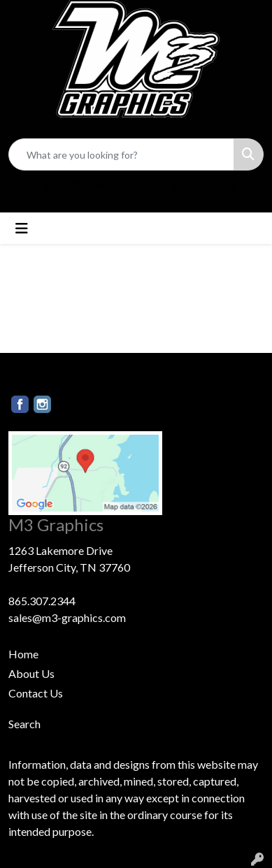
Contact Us (36, 693)
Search (24, 724)
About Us (31, 673)
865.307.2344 (76, 186)
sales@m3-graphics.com (178, 186)
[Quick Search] (121, 154)
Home (23, 654)
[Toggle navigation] (22, 228)
